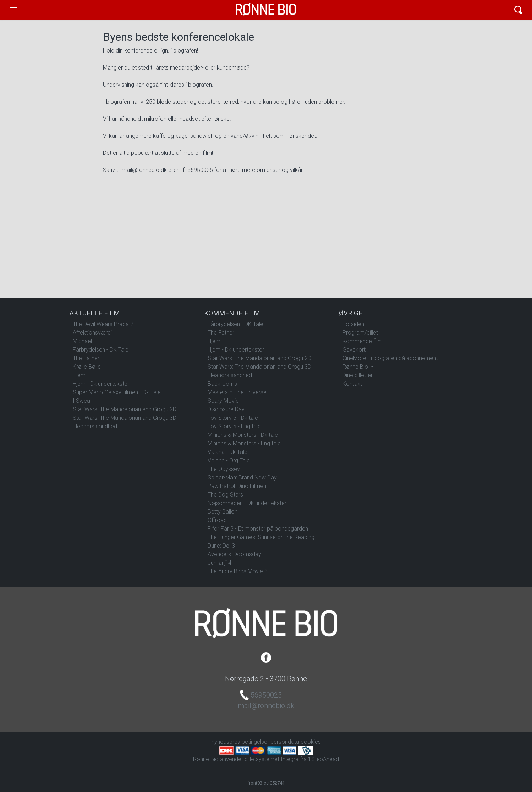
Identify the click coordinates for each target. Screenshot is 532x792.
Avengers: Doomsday (234, 554)
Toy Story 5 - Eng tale (234, 426)
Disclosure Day (226, 409)
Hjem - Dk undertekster (101, 384)
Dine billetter (358, 375)
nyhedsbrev (226, 742)
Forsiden (353, 324)
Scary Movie (223, 401)
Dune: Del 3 (221, 546)
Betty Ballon (223, 512)
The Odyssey (224, 469)
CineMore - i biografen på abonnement (390, 358)
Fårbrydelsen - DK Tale (101, 350)
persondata (285, 742)
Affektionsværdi (92, 333)
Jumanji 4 (220, 563)
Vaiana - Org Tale (229, 460)
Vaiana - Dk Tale (227, 452)
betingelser (255, 742)
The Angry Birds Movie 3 (238, 571)
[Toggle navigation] (13, 10)
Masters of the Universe (237, 392)
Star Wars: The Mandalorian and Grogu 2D (125, 409)
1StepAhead (323, 759)
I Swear (82, 401)
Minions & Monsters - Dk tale (243, 435)
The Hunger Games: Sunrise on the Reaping (261, 537)
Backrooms (222, 384)
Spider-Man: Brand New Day (242, 478)
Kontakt (352, 384)
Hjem (79, 375)
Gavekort (354, 350)
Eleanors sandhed (95, 426)
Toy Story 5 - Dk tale (233, 418)
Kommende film (363, 341)
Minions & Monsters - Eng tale (244, 443)
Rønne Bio (255, 10)
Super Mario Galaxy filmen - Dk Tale (117, 392)
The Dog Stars (225, 495)
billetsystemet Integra (272, 759)
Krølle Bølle (87, 367)
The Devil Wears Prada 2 (103, 324)
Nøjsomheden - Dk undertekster (247, 503)
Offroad (217, 520)
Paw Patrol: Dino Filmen (237, 486)
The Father (86, 358)
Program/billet (360, 333)
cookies (311, 742)
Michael (82, 341)
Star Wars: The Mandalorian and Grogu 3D (125, 418)
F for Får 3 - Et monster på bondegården (258, 529)
